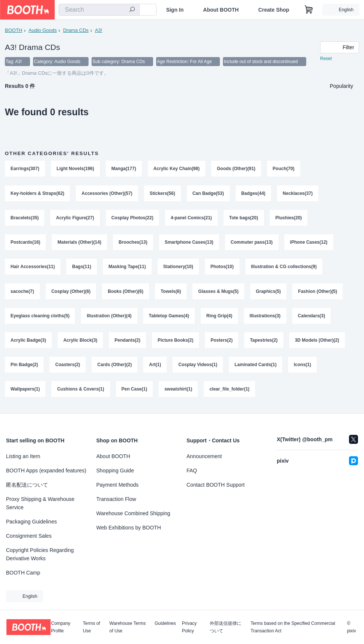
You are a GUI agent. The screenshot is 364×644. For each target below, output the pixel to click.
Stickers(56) (162, 193)
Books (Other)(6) (126, 293)
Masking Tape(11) (127, 268)
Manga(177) (124, 169)
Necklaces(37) (298, 193)
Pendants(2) (127, 342)
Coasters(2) (68, 367)
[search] (132, 10)
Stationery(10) (178, 268)
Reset (326, 59)
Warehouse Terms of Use (128, 627)
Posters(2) (222, 342)
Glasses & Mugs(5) (219, 293)
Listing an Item (23, 456)
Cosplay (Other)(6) (71, 293)
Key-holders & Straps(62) (37, 193)
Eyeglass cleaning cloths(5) (40, 317)
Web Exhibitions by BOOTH (129, 528)
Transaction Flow (116, 499)
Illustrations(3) (265, 317)
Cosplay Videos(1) (198, 367)
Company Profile (61, 627)
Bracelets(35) (25, 218)
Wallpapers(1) (25, 392)
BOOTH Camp (23, 573)
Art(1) (155, 367)
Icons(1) (302, 367)
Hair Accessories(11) (33, 268)
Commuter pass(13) (252, 243)
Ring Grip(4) (219, 317)
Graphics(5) (268, 293)
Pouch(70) (284, 169)
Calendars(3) (312, 317)
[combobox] (99, 10)
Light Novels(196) (75, 169)
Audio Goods (43, 30)
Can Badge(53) (208, 193)
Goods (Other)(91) (236, 169)
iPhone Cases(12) (309, 243)
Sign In (175, 10)
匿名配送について (27, 485)
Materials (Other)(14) (79, 243)
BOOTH (14, 30)
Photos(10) (222, 268)
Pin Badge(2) (24, 367)
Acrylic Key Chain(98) (177, 169)
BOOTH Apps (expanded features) (46, 471)
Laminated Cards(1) (256, 367)
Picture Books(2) (175, 342)
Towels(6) (171, 293)
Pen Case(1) (135, 392)
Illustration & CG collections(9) (284, 268)
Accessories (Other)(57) (107, 193)
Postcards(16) (25, 243)
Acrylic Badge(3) (28, 342)
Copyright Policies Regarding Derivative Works (40, 554)
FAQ (192, 471)
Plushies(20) (289, 218)
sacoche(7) (22, 293)
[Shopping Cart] (309, 10)
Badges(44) (253, 193)
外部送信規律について (226, 627)
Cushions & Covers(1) (80, 392)
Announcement (204, 456)
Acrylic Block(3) (80, 342)
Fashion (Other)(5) (318, 293)
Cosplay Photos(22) (132, 218)
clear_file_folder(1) (229, 392)
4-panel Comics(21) (191, 218)
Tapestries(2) (264, 342)
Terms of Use (92, 627)
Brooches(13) (133, 243)
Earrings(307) (25, 169)
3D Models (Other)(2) (317, 342)
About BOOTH (221, 10)
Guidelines (165, 624)
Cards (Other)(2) (114, 367)
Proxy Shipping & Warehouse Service (40, 503)
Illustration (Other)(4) (109, 317)
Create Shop (274, 10)
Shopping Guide (115, 471)
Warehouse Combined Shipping (133, 513)
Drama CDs (76, 30)
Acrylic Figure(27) (75, 218)
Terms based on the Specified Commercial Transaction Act (293, 627)
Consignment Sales (29, 536)
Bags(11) (82, 268)
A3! (99, 30)
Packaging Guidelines (31, 522)
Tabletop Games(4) (169, 317)
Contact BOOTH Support (216, 485)
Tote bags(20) (244, 218)
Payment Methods (118, 485)
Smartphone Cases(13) (189, 243)
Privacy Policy (189, 627)
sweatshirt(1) (178, 392)
